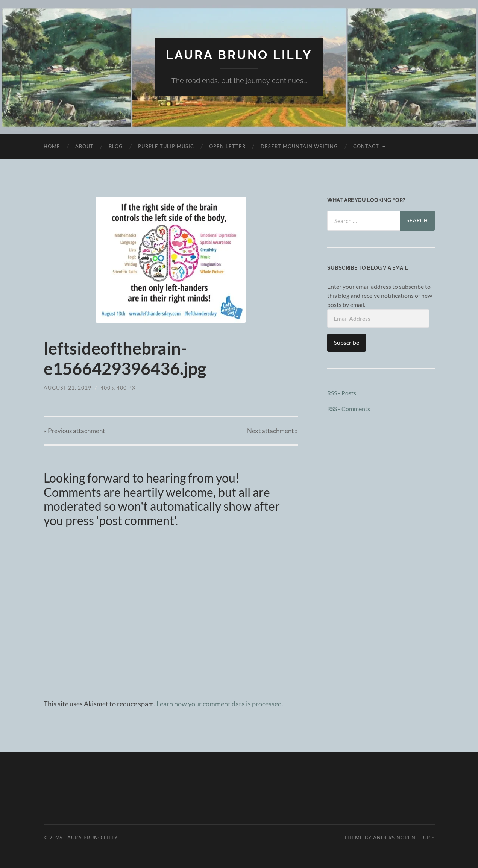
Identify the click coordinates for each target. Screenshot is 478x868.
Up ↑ (429, 838)
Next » (272, 431)
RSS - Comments (349, 409)
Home (52, 146)
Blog (116, 146)
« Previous (74, 431)
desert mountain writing (299, 146)
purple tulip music (166, 146)
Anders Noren (394, 838)
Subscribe (347, 342)
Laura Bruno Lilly (239, 55)
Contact (366, 146)
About (84, 146)
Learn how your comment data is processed (219, 704)
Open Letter (227, 146)
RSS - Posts (342, 393)
